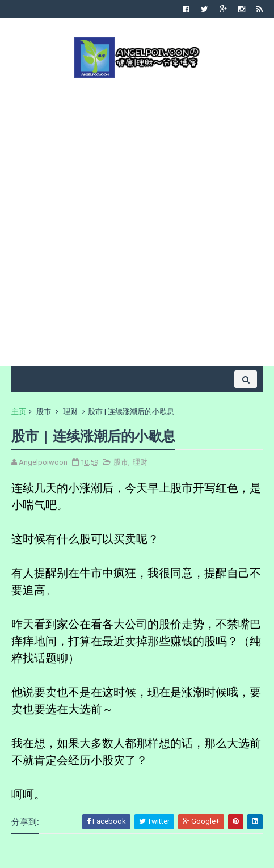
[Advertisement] (137, 221)
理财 (70, 412)
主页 (19, 412)
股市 (44, 412)
